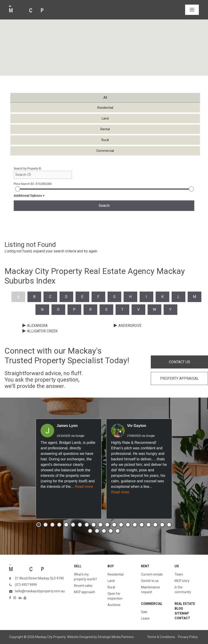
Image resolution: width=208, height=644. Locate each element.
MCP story (182, 581)
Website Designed (80, 637)
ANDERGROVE (130, 326)
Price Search (33, 184)
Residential (116, 574)
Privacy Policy (188, 637)
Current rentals (152, 574)
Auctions (114, 605)
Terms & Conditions (161, 637)
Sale (144, 612)
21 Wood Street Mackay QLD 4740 (39, 578)
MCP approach (85, 592)
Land (111, 581)
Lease (145, 618)
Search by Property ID (27, 168)
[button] (39, 525)
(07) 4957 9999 (26, 585)
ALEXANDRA (37, 326)
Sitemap (182, 613)
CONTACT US (180, 362)
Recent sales (83, 586)
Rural (111, 587)
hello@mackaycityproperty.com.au (40, 591)
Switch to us (150, 581)
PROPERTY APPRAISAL (180, 378)
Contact (182, 618)
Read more (84, 487)
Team (179, 574)
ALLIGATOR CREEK (42, 331)
